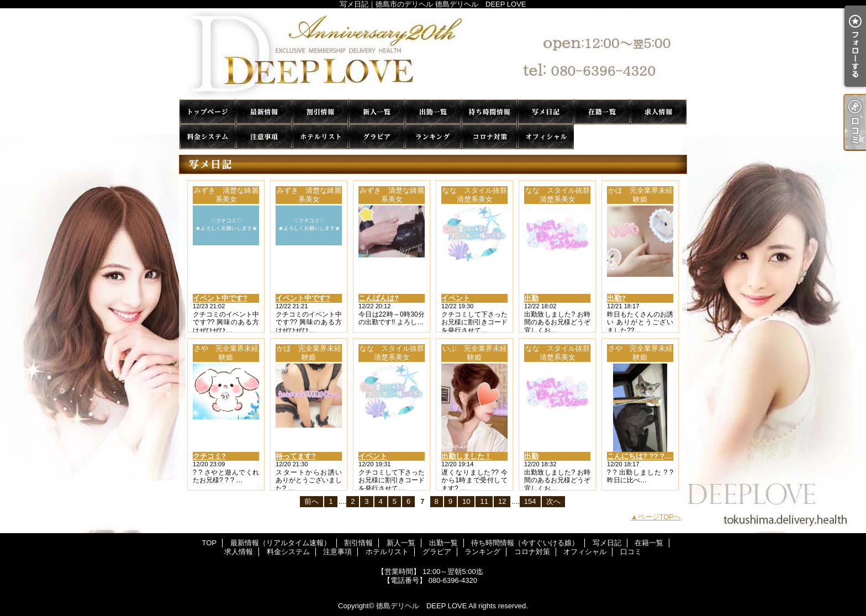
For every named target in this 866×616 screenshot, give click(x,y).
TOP (208, 112)
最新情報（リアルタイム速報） (264, 112)
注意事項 (264, 137)
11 (484, 501)
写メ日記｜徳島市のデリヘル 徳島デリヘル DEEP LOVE (433, 54)
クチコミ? (209, 456)
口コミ (602, 137)
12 (502, 501)
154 (530, 501)
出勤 (531, 298)
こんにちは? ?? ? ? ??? (646, 456)
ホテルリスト (320, 137)
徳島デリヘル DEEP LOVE (421, 606)
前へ (311, 501)
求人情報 (658, 112)
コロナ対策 (489, 137)
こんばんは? (379, 298)
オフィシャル (546, 137)
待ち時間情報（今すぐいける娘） (489, 112)
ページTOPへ (660, 517)
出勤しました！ (466, 456)
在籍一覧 (602, 112)
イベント (456, 298)
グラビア (377, 137)
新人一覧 (377, 112)
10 (466, 501)
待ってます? (296, 456)
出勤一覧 (433, 112)
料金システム (208, 137)
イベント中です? (220, 298)
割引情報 (320, 112)
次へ (553, 501)
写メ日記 (546, 112)
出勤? (616, 298)
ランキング (433, 137)
